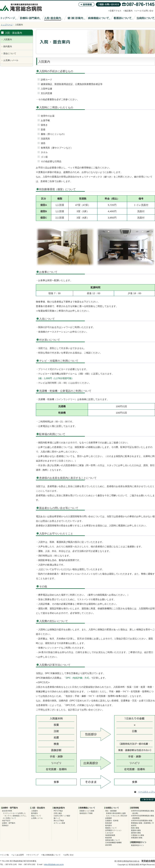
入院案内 (8, 39)
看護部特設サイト (138, 845)
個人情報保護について (52, 855)
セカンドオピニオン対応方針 (117, 816)
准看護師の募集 (137, 838)
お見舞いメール (11, 60)
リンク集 (5, 855)
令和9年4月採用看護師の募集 (142, 821)
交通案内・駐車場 (112, 821)
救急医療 (108, 838)
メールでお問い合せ (145, 11)
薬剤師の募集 (136, 833)
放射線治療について (113, 840)
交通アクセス (116, 11)
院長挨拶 (108, 823)
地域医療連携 (110, 835)
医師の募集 (135, 828)
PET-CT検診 (58, 811)
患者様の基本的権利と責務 (116, 813)
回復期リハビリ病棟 (87, 811)
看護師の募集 (136, 830)
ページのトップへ (147, 792)
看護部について (111, 828)
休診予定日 (6, 821)
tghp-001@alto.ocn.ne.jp (54, 864)
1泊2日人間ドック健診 (62, 816)
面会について (10, 53)
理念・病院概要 (111, 811)
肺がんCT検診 (59, 821)
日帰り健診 (58, 813)
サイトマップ (33, 855)
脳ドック (57, 818)
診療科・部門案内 (9, 823)
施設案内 (129, 11)
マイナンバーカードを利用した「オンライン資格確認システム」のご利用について (15, 816)
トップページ (7, 25)
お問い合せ (69, 855)
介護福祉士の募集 (138, 835)
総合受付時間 (7, 811)
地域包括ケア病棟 (86, 813)
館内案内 (8, 46)
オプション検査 (59, 823)
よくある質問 (18, 855)
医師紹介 (5, 825)
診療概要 (108, 818)
